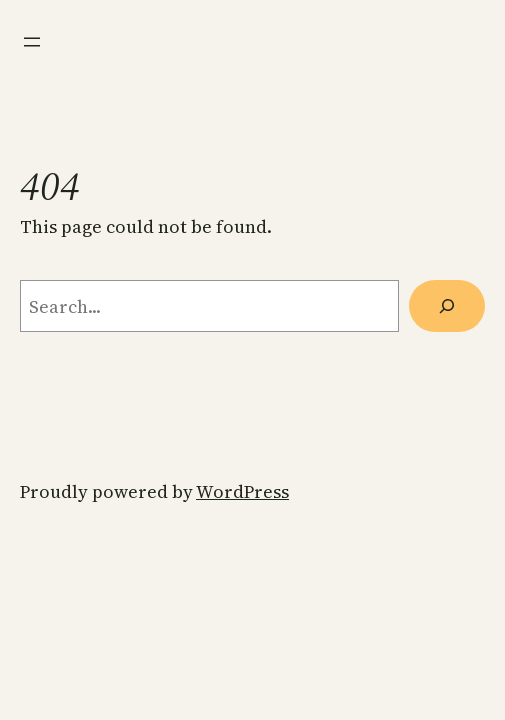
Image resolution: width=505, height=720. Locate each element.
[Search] (447, 306)
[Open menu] (32, 42)
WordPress (242, 491)
